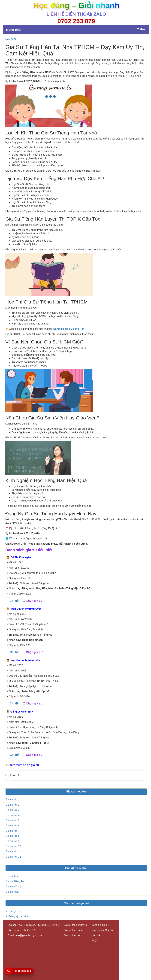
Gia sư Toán (12, 876)
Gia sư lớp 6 (13, 826)
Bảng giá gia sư (100, 925)
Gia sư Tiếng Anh (15, 881)
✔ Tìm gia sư (13, 911)
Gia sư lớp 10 (13, 846)
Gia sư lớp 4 (13, 815)
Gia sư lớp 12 (13, 857)
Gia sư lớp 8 (13, 836)
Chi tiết (15, 601)
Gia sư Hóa (12, 892)
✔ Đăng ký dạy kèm (17, 916)
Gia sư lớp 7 (13, 831)
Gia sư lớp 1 (13, 799)
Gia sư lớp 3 (13, 810)
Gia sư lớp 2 (13, 805)
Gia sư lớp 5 (13, 820)
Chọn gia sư (34, 601)
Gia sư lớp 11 (13, 851)
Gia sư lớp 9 (13, 841)
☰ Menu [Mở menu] (142, 29)
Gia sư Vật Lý (13, 887)
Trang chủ (13, 30)
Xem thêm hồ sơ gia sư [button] (24, 765)
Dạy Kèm (11, 39)
